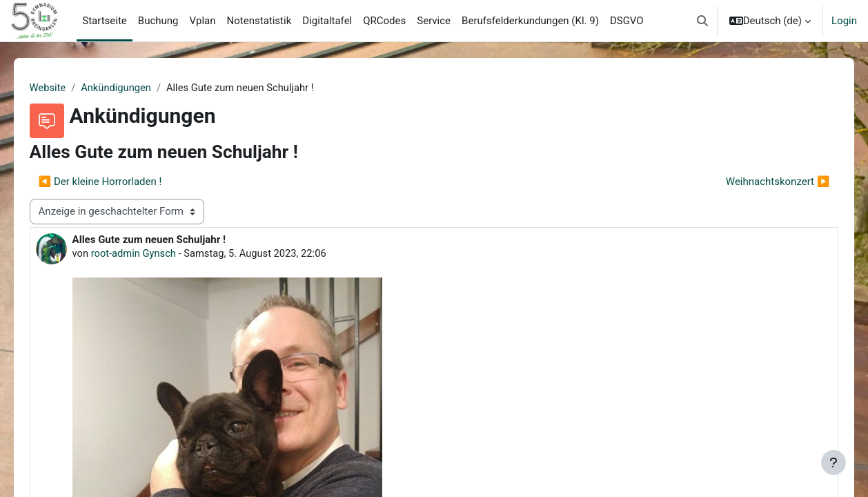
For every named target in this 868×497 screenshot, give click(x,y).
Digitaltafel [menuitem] (327, 21)
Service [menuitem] (434, 21)
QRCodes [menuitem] (384, 21)
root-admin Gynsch (155, 254)
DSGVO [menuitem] (627, 21)
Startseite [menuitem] (105, 21)
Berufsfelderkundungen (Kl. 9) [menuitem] (530, 21)
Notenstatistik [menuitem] (259, 21)
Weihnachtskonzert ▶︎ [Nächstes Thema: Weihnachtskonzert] (758, 182)
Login (844, 21)
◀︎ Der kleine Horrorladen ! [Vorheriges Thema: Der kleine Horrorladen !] (120, 182)
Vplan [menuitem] (203, 21)
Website (68, 88)
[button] (702, 21)
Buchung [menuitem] (158, 21)
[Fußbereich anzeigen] (834, 462)
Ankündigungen (137, 88)
